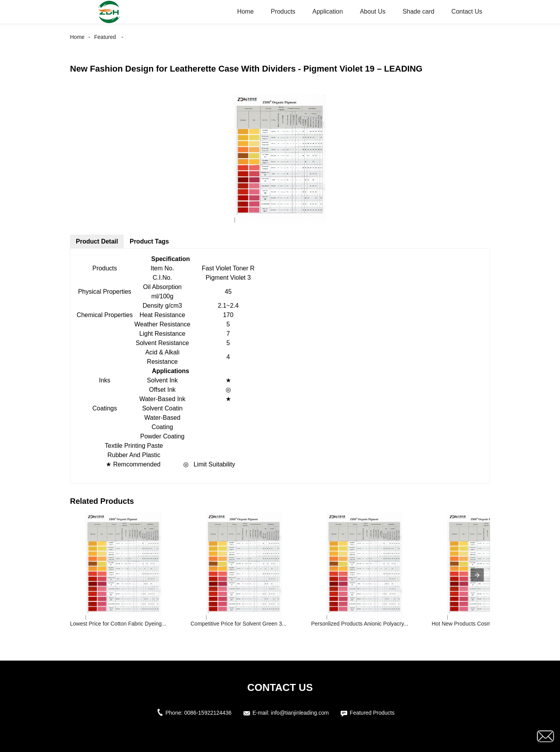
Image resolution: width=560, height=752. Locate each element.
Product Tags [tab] (149, 241)
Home (246, 11)
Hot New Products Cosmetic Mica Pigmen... (485, 624)
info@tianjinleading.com (300, 713)
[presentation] (477, 575)
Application (327, 11)
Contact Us (467, 11)
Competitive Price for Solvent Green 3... (239, 624)
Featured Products (372, 713)
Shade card (418, 11)
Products (283, 11)
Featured (105, 37)
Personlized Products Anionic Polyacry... (360, 624)
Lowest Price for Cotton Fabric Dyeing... (118, 624)
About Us (373, 11)
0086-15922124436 (208, 713)
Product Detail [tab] (97, 241)
